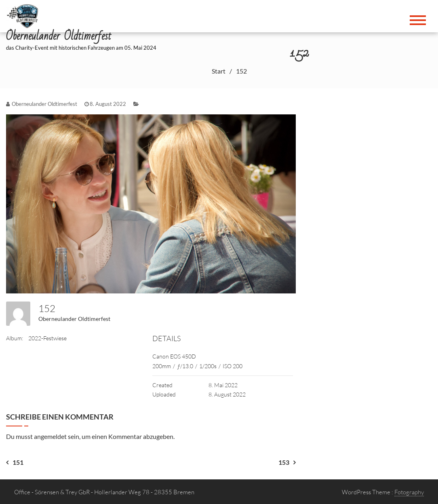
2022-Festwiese (47, 338)
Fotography (409, 492)
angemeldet (50, 436)
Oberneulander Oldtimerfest (74, 319)
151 (18, 462)
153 (284, 462)
